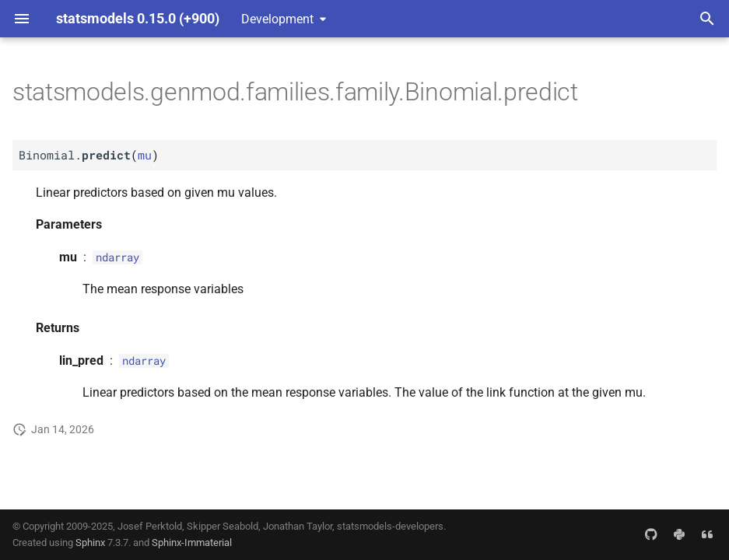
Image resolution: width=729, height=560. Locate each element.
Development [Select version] (277, 19)
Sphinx (90, 542)
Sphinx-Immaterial (192, 542)
